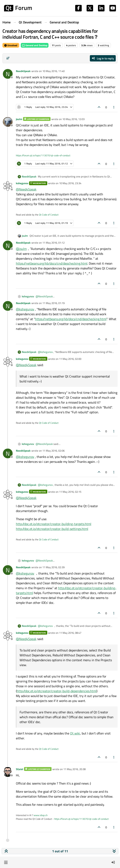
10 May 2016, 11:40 (53, 71)
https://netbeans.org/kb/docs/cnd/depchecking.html (52, 263)
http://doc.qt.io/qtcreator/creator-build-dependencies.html (57, 691)
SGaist (20, 769)
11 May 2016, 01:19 (53, 303)
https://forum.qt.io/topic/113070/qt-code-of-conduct (43, 155)
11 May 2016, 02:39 (53, 567)
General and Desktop (35, 45)
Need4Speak (23, 71)
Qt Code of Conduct (49, 215)
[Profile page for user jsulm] (8, 122)
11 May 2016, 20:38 (74, 769)
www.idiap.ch (41, 815)
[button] (6, 862)
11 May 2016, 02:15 (70, 492)
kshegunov (22, 183)
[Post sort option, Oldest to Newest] (8, 58)
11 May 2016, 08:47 (70, 633)
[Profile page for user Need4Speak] (8, 74)
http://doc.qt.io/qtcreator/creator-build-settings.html (52, 529)
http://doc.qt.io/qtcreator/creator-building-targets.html (54, 524)
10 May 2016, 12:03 (73, 119)
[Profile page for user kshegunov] (8, 186)
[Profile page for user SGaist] (8, 772)
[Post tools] (114, 107)
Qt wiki (75, 733)
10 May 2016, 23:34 (70, 183)
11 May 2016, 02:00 (70, 359)
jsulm (19, 119)
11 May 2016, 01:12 (53, 243)
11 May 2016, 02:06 (53, 451)
